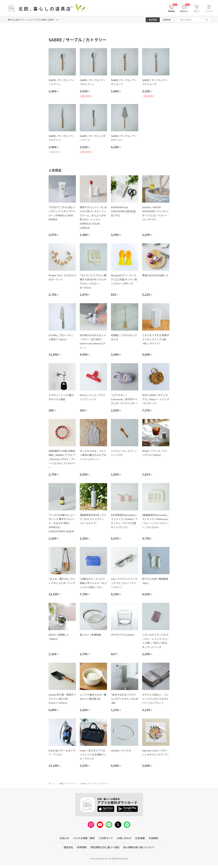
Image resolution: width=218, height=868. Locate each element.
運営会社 (68, 847)
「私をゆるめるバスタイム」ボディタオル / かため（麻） (125, 699)
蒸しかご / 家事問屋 (90, 635)
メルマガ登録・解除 (84, 838)
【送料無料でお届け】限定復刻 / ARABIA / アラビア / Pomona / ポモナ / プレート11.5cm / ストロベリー (62, 459)
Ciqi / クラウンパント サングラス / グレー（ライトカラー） (124, 583)
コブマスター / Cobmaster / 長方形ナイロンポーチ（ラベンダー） (124, 399)
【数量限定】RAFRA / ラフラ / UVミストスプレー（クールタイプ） (93, 519)
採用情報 (82, 847)
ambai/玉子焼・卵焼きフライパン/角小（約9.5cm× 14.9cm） (62, 699)
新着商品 (171, 11)
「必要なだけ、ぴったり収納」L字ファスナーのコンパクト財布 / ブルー (93, 583)
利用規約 (154, 838)
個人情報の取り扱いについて (139, 847)
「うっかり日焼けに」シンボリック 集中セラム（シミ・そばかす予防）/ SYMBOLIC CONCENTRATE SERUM (62, 523)
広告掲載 (140, 838)
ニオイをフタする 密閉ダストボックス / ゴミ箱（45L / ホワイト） (156, 339)
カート (197, 11)
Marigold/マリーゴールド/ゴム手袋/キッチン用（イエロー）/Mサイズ (124, 279)
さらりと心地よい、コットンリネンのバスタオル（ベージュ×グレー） (155, 699)
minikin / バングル (121, 750)
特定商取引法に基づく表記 (105, 847)
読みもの (184, 11)
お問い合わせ (124, 838)
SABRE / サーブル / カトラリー (95, 783)
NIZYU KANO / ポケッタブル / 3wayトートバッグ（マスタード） (156, 399)
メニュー (209, 11)
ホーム (52, 783)
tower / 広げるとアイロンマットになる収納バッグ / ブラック (93, 755)
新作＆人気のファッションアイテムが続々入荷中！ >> (33, 20)
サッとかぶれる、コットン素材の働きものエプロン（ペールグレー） (93, 455)
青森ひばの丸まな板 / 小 (155, 275)
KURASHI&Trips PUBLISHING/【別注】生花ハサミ (123, 211)
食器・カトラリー (68, 783)
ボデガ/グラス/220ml (123, 635)
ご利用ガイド (106, 838)
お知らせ (64, 838)
